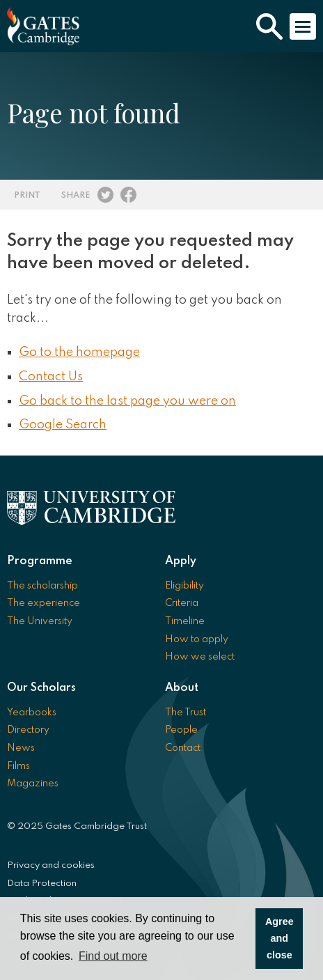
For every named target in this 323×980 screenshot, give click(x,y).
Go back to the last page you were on (127, 401)
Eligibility (184, 586)
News (21, 748)
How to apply (197, 639)
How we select (200, 657)
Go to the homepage (79, 352)
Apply (181, 561)
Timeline (185, 621)
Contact (183, 748)
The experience (44, 603)
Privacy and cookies (51, 865)
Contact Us (51, 377)
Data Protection (42, 884)
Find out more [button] (113, 956)
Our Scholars (41, 688)
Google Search (63, 425)
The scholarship (42, 586)
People (181, 730)
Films (18, 766)
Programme (40, 561)
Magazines (33, 784)
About (182, 688)
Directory (28, 730)
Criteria (182, 603)
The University (40, 621)
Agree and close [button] (279, 938)
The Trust (186, 713)
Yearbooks (32, 713)
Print (27, 195)
